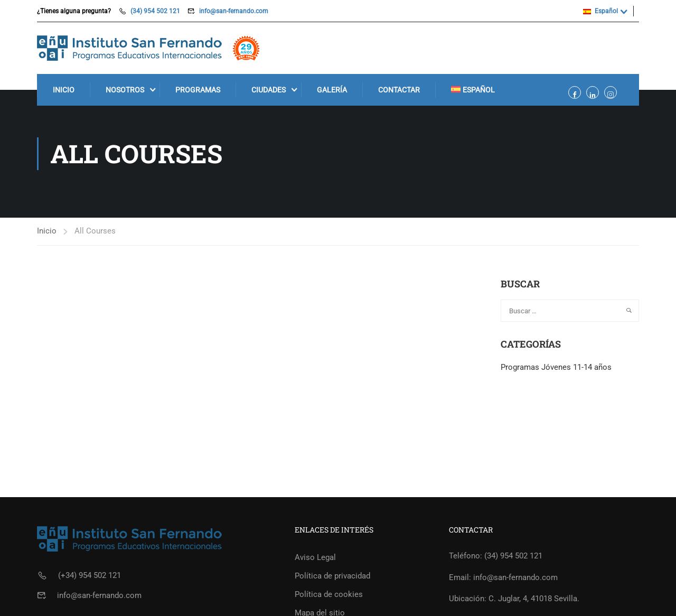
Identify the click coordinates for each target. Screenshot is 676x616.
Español (600, 11)
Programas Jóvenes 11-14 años (556, 367)
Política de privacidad (332, 576)
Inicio (64, 90)
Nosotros (125, 90)
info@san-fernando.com (234, 11)
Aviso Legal (315, 557)
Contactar (399, 90)
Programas (198, 90)
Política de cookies (329, 594)
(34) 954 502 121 (155, 11)
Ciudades (269, 90)
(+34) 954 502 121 (90, 575)
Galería (332, 90)
